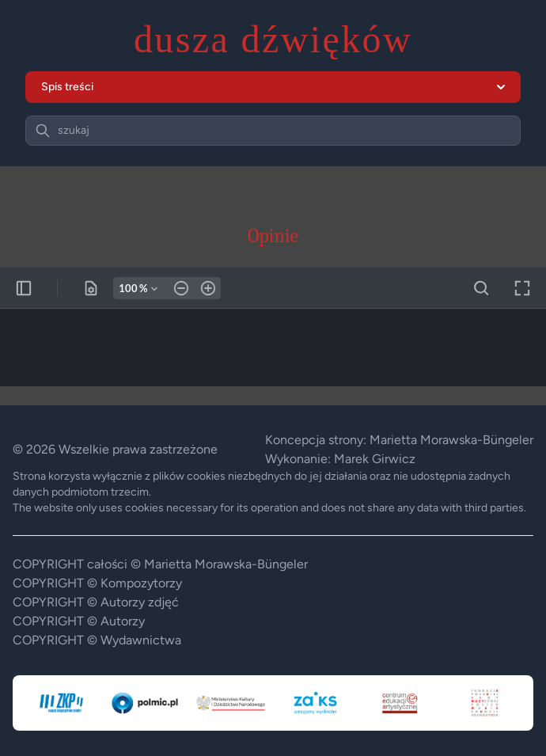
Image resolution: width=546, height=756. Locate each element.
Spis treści (273, 87)
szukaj (74, 130)
